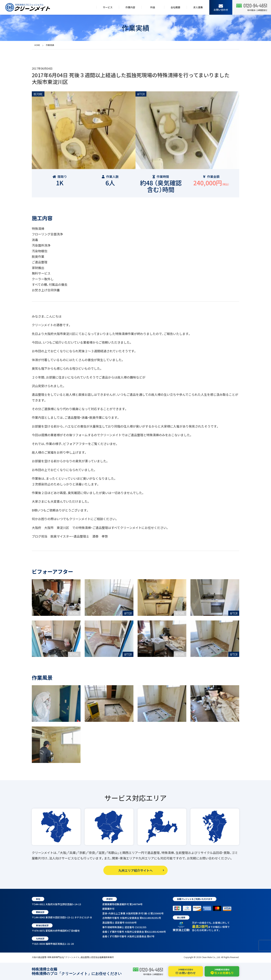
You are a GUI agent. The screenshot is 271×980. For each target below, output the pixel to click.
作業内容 (130, 7)
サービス (108, 7)
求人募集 (198, 7)
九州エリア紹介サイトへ (135, 870)
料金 (153, 7)
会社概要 (175, 7)
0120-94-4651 (151, 969)
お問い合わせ (221, 8)
